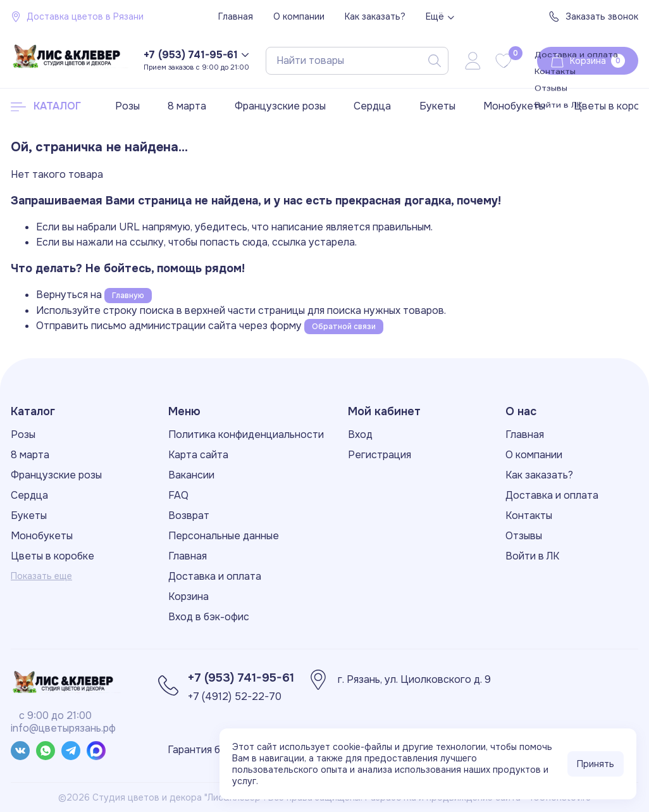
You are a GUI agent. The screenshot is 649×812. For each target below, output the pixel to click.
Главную (128, 296)
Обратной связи (344, 327)
